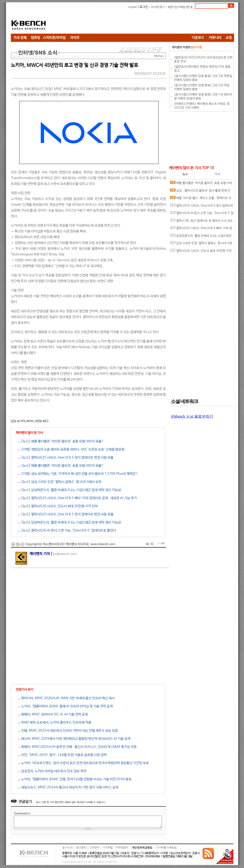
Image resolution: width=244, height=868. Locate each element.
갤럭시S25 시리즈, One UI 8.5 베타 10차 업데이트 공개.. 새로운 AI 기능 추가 (201, 229)
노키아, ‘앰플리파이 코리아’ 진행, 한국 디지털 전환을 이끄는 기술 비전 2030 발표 (75, 779)
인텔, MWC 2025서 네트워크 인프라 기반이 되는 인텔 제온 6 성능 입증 (68, 731)
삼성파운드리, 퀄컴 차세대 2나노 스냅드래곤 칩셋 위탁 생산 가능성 (201, 237)
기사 (218, 174)
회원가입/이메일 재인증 (180, 7)
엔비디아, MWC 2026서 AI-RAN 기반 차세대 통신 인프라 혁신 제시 (67, 698)
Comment (22, 814)
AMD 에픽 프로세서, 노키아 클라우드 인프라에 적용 (55, 722)
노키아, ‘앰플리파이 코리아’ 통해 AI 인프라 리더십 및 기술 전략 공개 (66, 706)
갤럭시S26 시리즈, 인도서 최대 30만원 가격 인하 (201, 252)
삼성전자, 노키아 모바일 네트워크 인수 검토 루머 (52, 771)
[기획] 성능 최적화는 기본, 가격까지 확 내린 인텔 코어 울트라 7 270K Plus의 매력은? (78, 474)
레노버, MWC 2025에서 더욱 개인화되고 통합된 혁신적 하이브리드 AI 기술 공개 (74, 739)
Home (158, 56)
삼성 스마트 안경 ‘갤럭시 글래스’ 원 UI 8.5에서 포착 (201, 244)
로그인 (144, 7)
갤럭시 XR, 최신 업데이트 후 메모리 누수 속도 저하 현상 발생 (202, 222)
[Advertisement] (150, 22)
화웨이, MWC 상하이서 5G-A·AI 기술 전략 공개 (53, 714)
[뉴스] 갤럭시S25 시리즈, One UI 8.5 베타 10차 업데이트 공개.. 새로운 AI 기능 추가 (78, 498)
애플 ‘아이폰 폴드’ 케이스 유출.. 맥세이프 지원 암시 (201, 199)
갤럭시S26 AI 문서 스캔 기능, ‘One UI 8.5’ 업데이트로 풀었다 (202, 214)
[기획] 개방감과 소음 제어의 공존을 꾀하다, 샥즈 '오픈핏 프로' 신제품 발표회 (71, 449)
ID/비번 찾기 (158, 7)
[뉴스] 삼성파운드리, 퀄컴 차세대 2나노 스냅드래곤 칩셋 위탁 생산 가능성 (70, 490)
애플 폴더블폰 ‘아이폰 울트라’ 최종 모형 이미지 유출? (201, 184)
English (133, 7)
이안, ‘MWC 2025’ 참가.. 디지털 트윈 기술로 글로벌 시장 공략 (63, 755)
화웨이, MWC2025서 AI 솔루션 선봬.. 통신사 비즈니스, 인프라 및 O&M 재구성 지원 (77, 747)
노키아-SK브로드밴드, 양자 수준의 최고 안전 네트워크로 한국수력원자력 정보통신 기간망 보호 (84, 763)
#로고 (46, 421)
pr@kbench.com (65, 554)
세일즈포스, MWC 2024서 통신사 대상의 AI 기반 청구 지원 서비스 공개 (68, 787)
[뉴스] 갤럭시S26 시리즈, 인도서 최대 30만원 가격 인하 (58, 506)
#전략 (38, 421)
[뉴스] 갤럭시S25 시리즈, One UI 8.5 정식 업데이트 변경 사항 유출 (66, 458)
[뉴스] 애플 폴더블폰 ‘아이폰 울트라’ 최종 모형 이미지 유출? (61, 441)
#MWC (30, 421)
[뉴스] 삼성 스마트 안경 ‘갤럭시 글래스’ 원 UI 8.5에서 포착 (60, 482)
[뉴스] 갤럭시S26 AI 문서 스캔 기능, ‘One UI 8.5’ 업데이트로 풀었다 (67, 530)
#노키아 (21, 421)
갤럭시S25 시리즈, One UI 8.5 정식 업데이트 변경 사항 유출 (202, 207)
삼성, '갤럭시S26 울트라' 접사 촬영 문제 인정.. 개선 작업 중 (200, 192)
